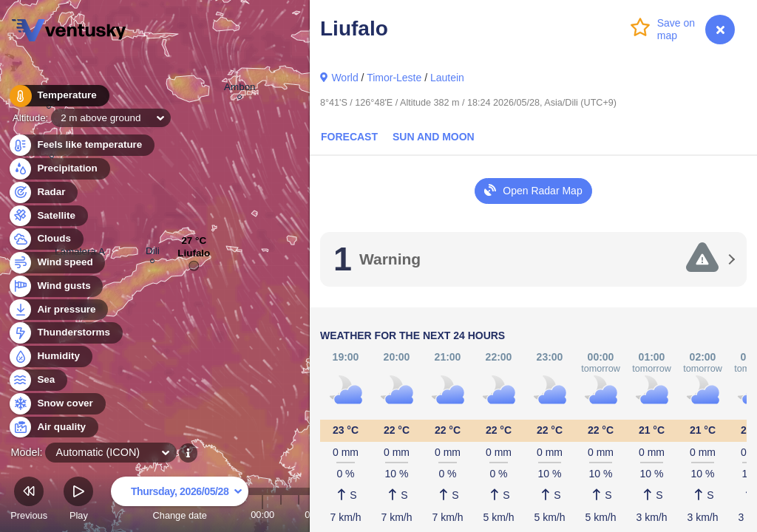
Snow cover (57, 404)
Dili (153, 253)
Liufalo (194, 257)
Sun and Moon (434, 137)
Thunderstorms (65, 333)
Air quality (53, 427)
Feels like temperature (81, 145)
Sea (37, 380)
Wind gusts (55, 286)
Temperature (58, 96)
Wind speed (57, 263)
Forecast (349, 137)
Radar (43, 192)
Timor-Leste (394, 78)
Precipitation (59, 169)
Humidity (50, 357)
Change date (180, 501)
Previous (29, 501)
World (344, 78)
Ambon (240, 89)
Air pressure (58, 310)
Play (78, 501)
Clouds (45, 239)
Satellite (48, 216)
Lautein (447, 78)
